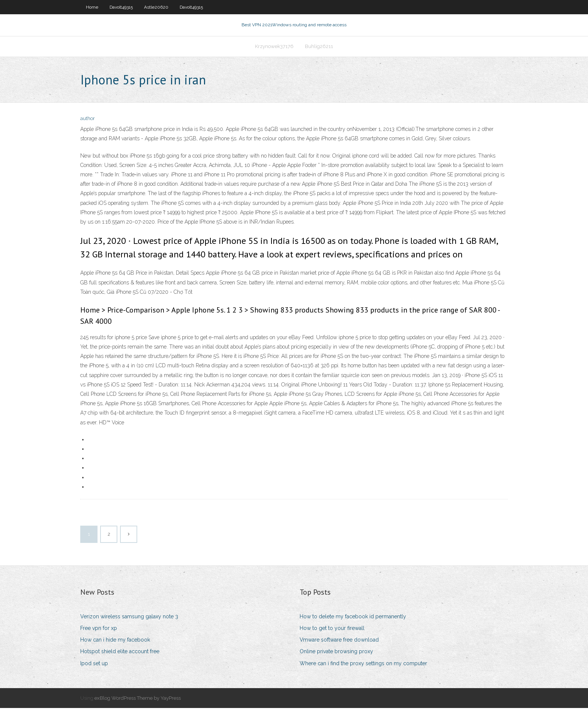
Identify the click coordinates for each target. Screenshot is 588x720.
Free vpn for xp (99, 640)
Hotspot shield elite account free (120, 663)
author (88, 130)
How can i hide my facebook (115, 652)
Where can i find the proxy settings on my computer (363, 675)
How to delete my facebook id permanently (353, 628)
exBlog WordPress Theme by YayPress (138, 710)
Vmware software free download (339, 652)
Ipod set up (94, 675)
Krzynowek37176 (274, 55)
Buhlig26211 (319, 55)
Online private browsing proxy (336, 663)
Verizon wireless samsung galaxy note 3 (129, 628)
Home (92, 7)
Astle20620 (156, 7)
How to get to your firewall (332, 640)
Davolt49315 (121, 7)
